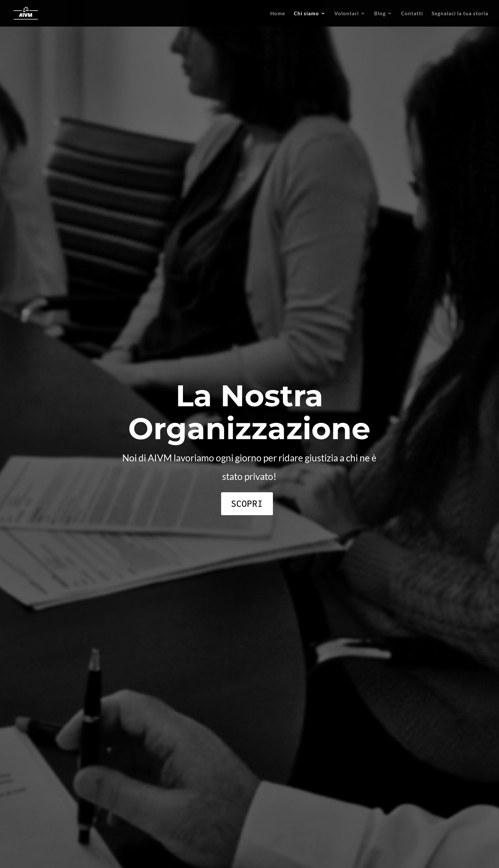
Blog (380, 14)
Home (278, 14)
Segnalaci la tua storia (460, 14)
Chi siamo (306, 14)
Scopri (247, 504)
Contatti (412, 14)
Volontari (347, 14)
